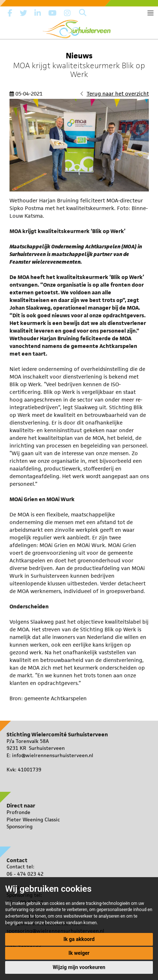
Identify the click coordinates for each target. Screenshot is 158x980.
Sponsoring (20, 826)
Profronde (18, 812)
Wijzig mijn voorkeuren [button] (79, 967)
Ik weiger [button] (79, 953)
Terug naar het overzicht (118, 94)
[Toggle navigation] (151, 13)
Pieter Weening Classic (33, 820)
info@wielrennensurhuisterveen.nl (53, 755)
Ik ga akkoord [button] (79, 939)
